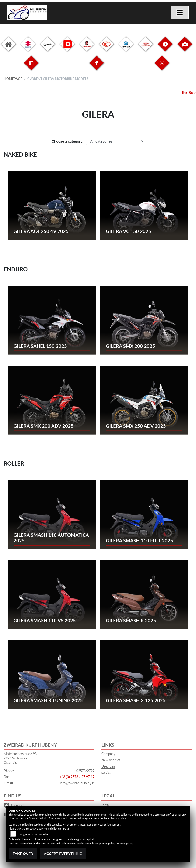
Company (108, 754)
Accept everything (63, 853)
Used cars (108, 766)
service (106, 773)
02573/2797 (85, 771)
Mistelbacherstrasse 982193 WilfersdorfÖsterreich (20, 758)
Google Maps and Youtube (33, 834)
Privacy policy (119, 818)
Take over (23, 853)
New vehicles (111, 760)
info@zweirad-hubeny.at (77, 783)
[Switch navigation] (180, 13)
